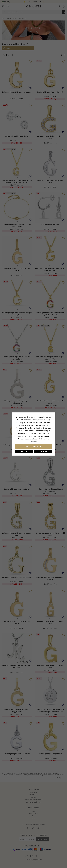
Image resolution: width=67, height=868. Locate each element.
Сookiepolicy (23, 436)
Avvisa (24, 451)
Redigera (43, 451)
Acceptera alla (33, 447)
